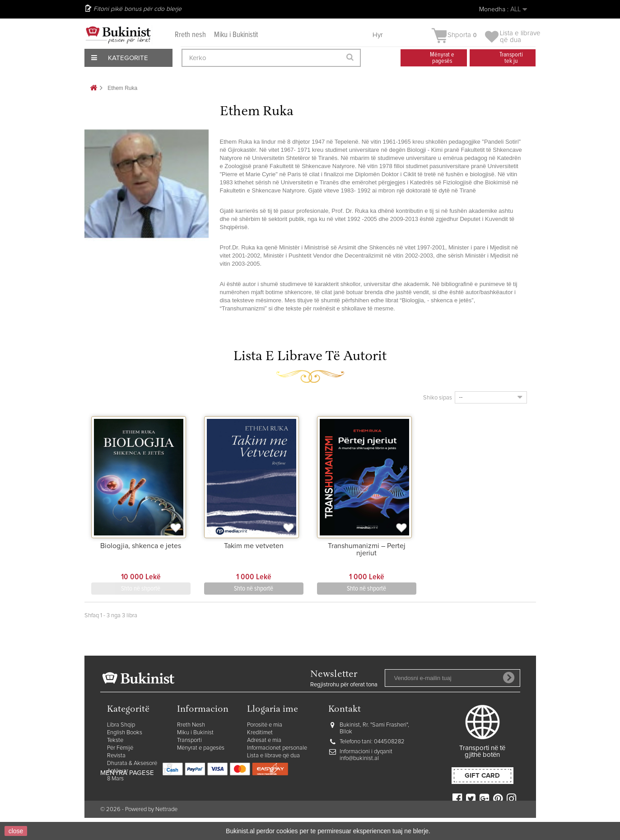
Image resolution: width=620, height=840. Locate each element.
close (16, 831)
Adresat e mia (264, 740)
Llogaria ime (273, 710)
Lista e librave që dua (273, 756)
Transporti (189, 740)
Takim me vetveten (254, 546)
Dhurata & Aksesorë (132, 763)
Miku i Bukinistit (236, 35)
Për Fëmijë (120, 748)
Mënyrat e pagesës (201, 748)
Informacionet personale (277, 748)
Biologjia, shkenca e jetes (141, 546)
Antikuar (118, 771)
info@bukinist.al (359, 758)
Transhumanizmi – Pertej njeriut (367, 549)
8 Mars (115, 779)
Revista (116, 756)
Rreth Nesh (191, 725)
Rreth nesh (190, 35)
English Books (125, 733)
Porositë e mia (265, 725)
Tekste (115, 740)
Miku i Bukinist (195, 733)
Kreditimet (260, 733)
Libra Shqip (121, 725)
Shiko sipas (438, 398)
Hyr (378, 35)
